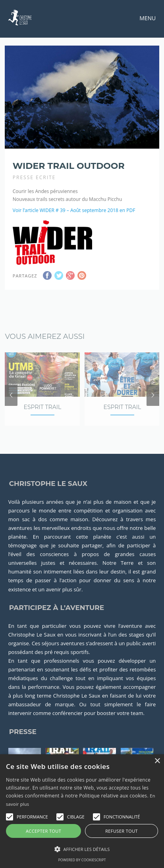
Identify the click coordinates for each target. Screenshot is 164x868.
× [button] (157, 761)
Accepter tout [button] (43, 831)
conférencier (68, 723)
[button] (10, 817)
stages (136, 644)
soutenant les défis (68, 679)
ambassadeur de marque (41, 714)
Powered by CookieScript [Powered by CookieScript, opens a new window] (82, 860)
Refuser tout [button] (122, 831)
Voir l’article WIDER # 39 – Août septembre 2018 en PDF (74, 206)
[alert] (82, 811)
